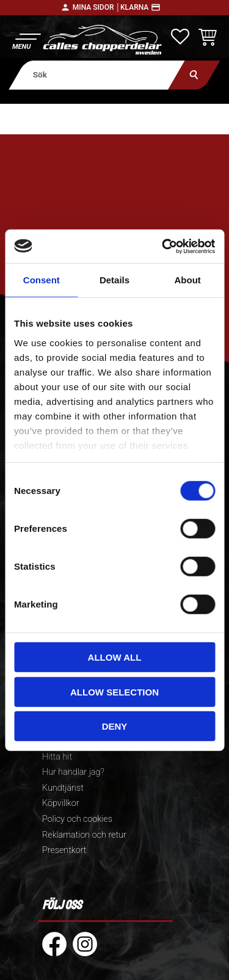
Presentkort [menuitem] (64, 850)
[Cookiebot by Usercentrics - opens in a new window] (163, 246)
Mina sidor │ (96, 7)
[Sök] (194, 75)
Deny (115, 726)
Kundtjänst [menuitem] (63, 788)
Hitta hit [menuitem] (57, 757)
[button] (26, 40)
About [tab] (188, 280)
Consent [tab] (42, 280)
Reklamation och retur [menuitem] (84, 835)
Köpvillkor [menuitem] (61, 803)
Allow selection (114, 691)
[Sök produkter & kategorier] (97, 75)
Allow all (115, 657)
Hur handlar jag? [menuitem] (73, 772)
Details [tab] (114, 280)
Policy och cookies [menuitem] (77, 819)
